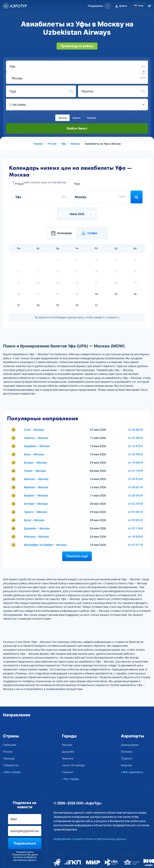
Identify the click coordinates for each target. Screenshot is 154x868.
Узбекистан (11, 765)
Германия (10, 745)
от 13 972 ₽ (136, 446)
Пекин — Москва (35, 471)
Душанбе (68, 752)
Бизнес (77, 118)
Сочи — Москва (34, 430)
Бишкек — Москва (36, 495)
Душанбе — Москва (37, 528)
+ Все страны (12, 772)
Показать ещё (77, 556)
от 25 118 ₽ (136, 528)
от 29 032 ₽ (136, 520)
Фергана (68, 758)
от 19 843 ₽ (136, 463)
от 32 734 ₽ (136, 504)
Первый (91, 118)
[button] (99, 6)
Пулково (127, 752)
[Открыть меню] (150, 6)
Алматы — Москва (36, 438)
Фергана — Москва (36, 537)
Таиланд (9, 758)
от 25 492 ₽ (136, 438)
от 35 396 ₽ (136, 454)
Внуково (127, 765)
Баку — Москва (34, 454)
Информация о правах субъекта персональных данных (90, 839)
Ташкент (68, 772)
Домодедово (130, 745)
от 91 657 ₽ (136, 512)
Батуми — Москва (36, 504)
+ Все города (70, 779)
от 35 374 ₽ (136, 479)
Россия (8, 752)
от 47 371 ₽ (136, 545)
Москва (67, 745)
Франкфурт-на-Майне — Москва (45, 545)
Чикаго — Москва (35, 512)
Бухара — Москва (35, 463)
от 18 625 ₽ (136, 537)
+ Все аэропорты (132, 772)
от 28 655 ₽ (136, 495)
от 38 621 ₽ (136, 487)
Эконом (62, 118)
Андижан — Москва (37, 446)
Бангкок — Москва (36, 479)
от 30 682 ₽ (136, 430)
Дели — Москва (34, 520)
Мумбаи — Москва (36, 487)
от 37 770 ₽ (136, 471)
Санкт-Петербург (73, 765)
